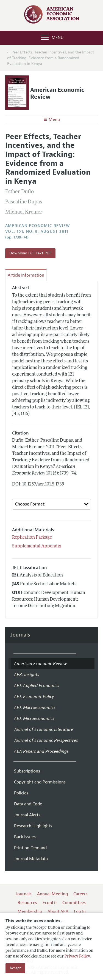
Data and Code (28, 804)
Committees (74, 903)
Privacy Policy (77, 957)
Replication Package (32, 538)
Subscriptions (27, 771)
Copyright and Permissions (40, 782)
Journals (20, 635)
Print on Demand (30, 848)
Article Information (26, 275)
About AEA (58, 911)
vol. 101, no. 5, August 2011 (37, 231)
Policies (21, 793)
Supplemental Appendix (37, 546)
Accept (15, 968)
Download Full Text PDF (30, 253)
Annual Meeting (52, 894)
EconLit (50, 903)
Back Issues (25, 837)
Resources (27, 903)
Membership (30, 911)
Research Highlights (33, 826)
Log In (80, 911)
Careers (80, 894)
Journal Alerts (27, 815)
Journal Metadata (31, 859)
